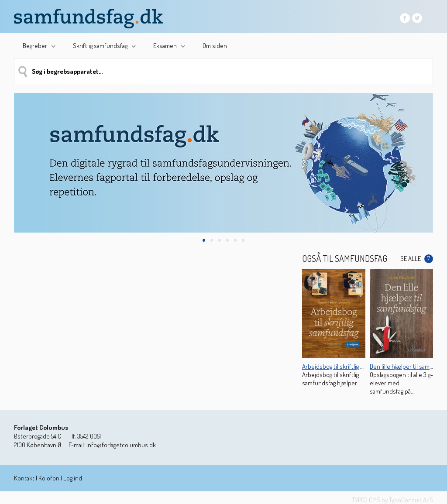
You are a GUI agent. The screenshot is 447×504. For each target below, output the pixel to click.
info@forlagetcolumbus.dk (121, 445)
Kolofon (49, 478)
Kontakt (24, 478)
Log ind (73, 478)
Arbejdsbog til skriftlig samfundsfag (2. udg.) (359, 366)
